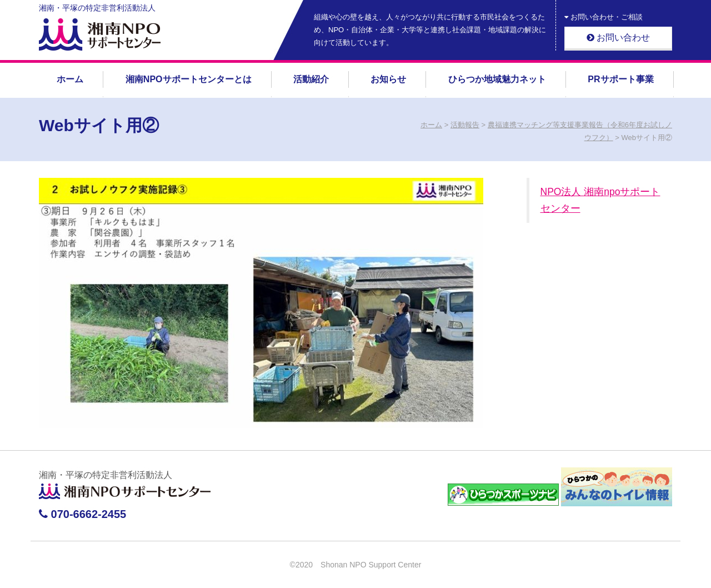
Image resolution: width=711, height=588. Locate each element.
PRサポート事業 (620, 79)
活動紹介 (311, 79)
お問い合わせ (618, 38)
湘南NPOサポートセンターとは (189, 79)
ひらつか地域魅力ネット (497, 79)
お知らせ (388, 79)
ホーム (70, 79)
